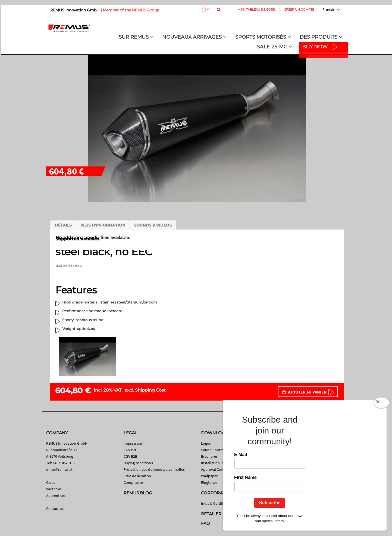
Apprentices (56, 495)
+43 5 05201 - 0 (65, 463)
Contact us (55, 509)
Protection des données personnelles (154, 469)
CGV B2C (130, 450)
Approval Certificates (218, 469)
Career (51, 482)
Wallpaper (209, 476)
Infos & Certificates (216, 503)
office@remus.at (59, 469)
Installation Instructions (221, 463)
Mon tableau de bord (256, 10)
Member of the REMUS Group (131, 10)
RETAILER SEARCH (221, 514)
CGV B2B (130, 456)
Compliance (133, 482)
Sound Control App (217, 450)
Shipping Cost (150, 390)
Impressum (133, 443)
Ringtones (209, 482)
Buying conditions (138, 463)
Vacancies (54, 489)
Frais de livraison (137, 476)
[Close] (381, 404)
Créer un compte (299, 10)
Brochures (209, 456)
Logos (206, 443)
